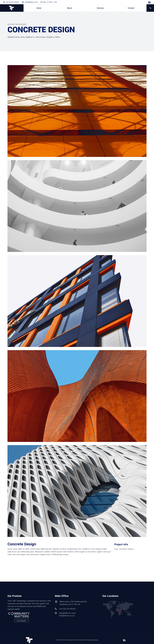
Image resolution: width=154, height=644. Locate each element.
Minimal (131, 549)
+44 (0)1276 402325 (12, 2)
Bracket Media (94, 640)
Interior (123, 549)
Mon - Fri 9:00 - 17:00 (50, 2)
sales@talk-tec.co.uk (31, 2)
